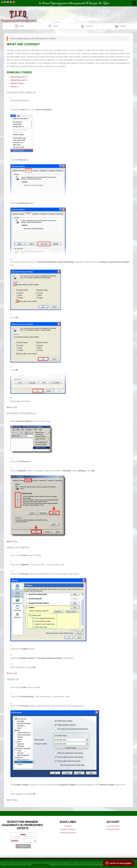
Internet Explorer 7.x (19, 77)
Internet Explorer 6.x (19, 80)
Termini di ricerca (68, 829)
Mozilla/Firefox (17, 83)
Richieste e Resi (113, 829)
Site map (68, 826)
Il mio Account (113, 826)
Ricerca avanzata (68, 833)
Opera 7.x (14, 87)
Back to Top (12, 407)
